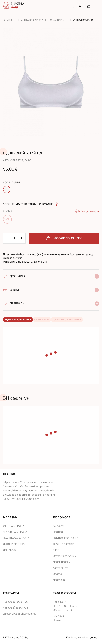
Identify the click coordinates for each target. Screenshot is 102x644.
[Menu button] (98, 6)
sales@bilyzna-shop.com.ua (20, 613)
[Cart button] (89, 6)
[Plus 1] (7, 238)
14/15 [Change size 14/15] (7, 219)
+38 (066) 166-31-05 (15, 608)
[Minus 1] (21, 238)
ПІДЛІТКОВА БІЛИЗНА (31, 20)
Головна (8, 20)
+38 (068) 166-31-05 (15, 602)
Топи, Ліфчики (57, 20)
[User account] (80, 6)
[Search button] (72, 6)
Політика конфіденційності (83, 637)
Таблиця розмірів (86, 211)
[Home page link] (14, 6)
